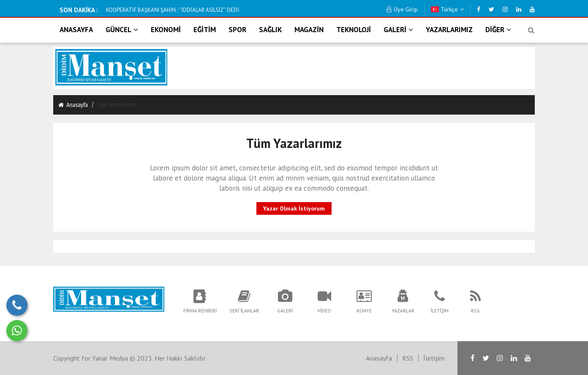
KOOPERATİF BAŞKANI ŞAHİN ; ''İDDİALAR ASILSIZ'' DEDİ (173, 10)
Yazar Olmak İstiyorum (294, 208)
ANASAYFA (76, 30)
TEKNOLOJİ (354, 30)
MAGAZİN (309, 30)
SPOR (237, 30)
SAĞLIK (270, 30)
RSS (408, 358)
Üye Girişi (402, 9)
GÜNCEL (122, 30)
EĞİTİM (205, 30)
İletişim (434, 358)
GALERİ (398, 30)
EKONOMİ (166, 30)
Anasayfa (73, 105)
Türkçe (447, 9)
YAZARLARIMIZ (449, 30)
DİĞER (498, 30)
